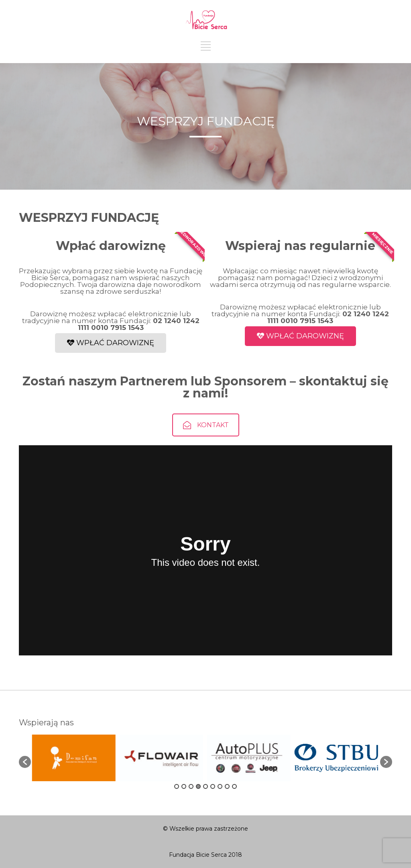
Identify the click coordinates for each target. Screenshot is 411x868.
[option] (77, 758)
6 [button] (213, 786)
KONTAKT (206, 441)
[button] (25, 762)
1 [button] (177, 786)
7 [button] (220, 786)
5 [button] (205, 786)
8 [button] (227, 786)
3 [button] (191, 786)
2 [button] (184, 786)
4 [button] (198, 786)
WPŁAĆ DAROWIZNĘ (111, 343)
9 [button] (234, 786)
